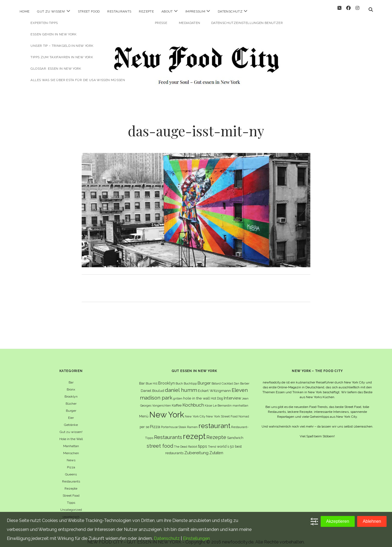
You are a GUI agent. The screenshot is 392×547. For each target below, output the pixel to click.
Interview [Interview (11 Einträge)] (232, 393)
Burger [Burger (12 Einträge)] (204, 378)
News (71, 455)
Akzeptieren (338, 521)
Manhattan (71, 441)
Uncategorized (71, 505)
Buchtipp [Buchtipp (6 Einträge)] (190, 379)
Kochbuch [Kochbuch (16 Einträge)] (193, 400)
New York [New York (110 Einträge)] (167, 410)
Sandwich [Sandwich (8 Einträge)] (235, 433)
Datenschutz (230, 11)
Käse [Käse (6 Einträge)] (208, 401)
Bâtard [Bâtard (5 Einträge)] (216, 379)
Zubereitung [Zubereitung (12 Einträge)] (196, 448)
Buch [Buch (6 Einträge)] (179, 379)
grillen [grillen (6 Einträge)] (178, 394)
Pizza (71, 462)
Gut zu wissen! (51, 11)
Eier (71, 413)
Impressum (195, 11)
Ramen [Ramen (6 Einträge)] (192, 422)
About (167, 11)
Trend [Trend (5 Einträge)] (212, 442)
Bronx (71, 385)
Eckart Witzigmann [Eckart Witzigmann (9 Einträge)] (214, 386)
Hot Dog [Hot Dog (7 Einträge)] (217, 393)
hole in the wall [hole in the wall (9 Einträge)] (197, 393)
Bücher (71, 399)
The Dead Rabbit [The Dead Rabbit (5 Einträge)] (186, 442)
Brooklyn (71, 392)
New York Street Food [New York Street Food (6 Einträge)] (222, 411)
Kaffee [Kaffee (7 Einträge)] (177, 400)
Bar (71, 377)
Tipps (71, 498)
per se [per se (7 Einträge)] (144, 422)
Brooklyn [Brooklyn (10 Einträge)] (166, 378)
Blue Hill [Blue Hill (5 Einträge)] (151, 379)
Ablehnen (372, 521)
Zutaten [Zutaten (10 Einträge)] (216, 448)
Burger (71, 406)
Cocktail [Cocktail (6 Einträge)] (227, 379)
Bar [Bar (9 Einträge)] (142, 378)
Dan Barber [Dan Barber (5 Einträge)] (242, 379)
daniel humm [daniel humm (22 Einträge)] (181, 385)
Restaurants (119, 11)
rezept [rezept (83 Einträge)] (194, 431)
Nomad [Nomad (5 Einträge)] (244, 411)
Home (24, 11)
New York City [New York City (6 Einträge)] (195, 411)
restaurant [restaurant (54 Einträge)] (214, 421)
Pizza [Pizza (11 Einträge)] (155, 422)
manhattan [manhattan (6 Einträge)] (240, 401)
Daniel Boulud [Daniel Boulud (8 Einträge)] (152, 386)
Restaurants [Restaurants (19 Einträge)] (168, 432)
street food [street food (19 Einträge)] (160, 441)
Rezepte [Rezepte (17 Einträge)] (216, 432)
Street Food (89, 11)
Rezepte (146, 11)
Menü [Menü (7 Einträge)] (144, 411)
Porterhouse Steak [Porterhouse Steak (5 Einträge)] (174, 422)
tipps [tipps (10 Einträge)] (203, 441)
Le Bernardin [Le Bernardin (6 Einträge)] (222, 401)
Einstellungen (196, 538)
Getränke (71, 420)
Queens (71, 469)
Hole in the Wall (71, 434)
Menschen (71, 448)
